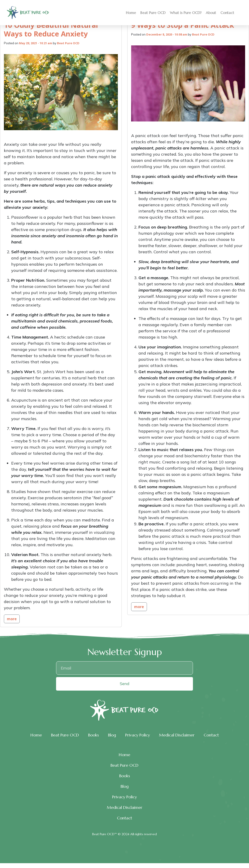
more (12, 619)
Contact (227, 13)
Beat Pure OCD (153, 13)
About (211, 13)
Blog (112, 735)
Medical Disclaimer (177, 735)
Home (131, 13)
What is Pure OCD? (186, 13)
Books (93, 735)
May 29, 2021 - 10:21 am (36, 43)
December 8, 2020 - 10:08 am (167, 34)
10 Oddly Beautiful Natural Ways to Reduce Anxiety (51, 29)
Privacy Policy (138, 735)
